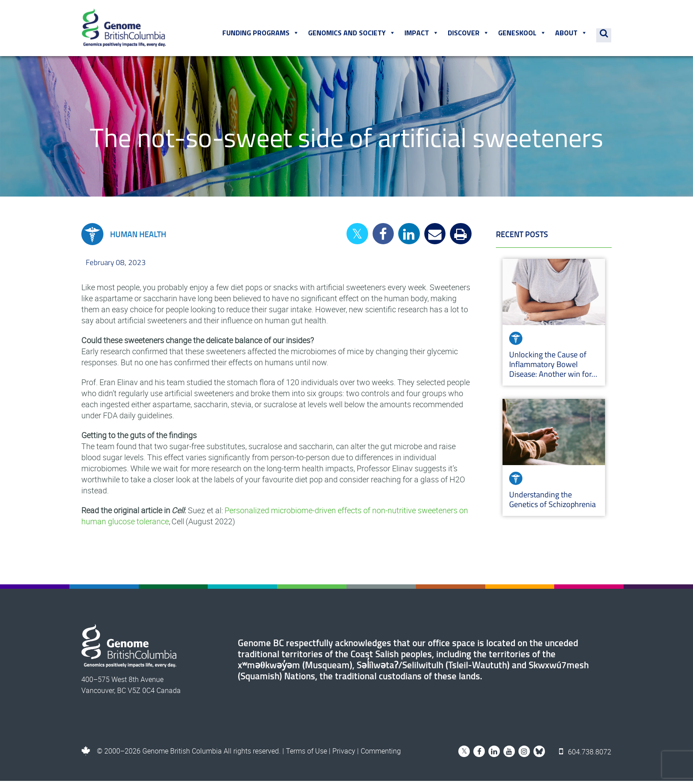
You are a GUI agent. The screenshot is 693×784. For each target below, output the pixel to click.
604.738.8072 (586, 754)
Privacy (344, 754)
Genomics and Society (353, 35)
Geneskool (523, 35)
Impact (423, 35)
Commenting (381, 754)
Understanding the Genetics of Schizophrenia (553, 502)
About (572, 35)
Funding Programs (262, 35)
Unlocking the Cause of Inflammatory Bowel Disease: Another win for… (553, 367)
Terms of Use (307, 754)
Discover (469, 35)
